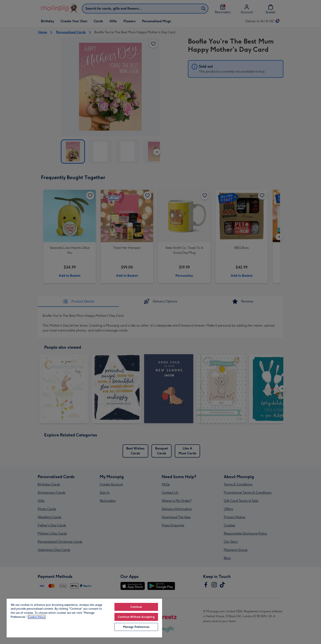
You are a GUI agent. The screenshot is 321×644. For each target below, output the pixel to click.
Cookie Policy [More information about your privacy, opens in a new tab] (37, 617)
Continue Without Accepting (136, 617)
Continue (136, 607)
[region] (84, 618)
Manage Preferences (136, 627)
